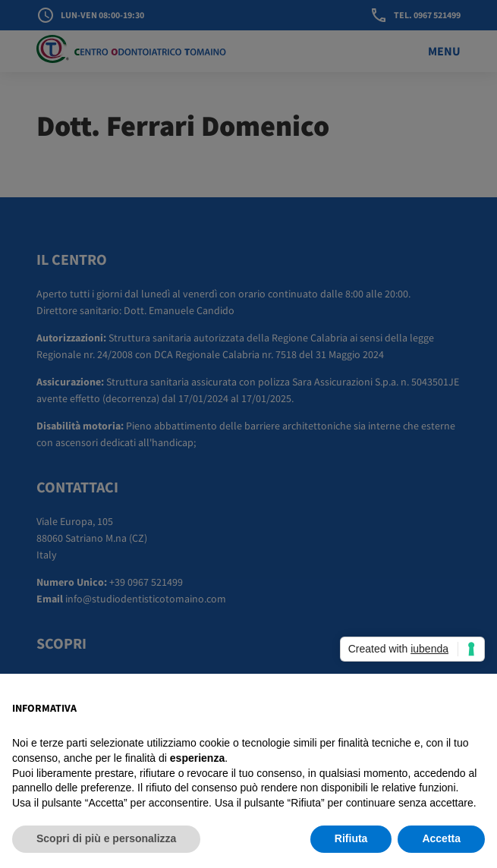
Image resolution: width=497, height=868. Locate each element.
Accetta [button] (441, 838)
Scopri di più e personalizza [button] (106, 838)
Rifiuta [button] (351, 838)
